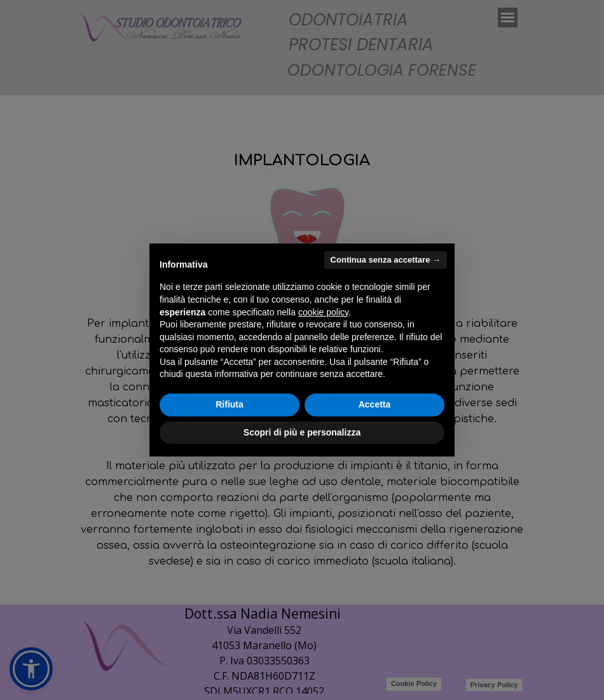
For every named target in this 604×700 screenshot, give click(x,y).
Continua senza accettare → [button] (386, 260)
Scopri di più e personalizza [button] (302, 432)
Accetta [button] (375, 404)
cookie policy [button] (323, 312)
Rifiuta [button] (230, 404)
